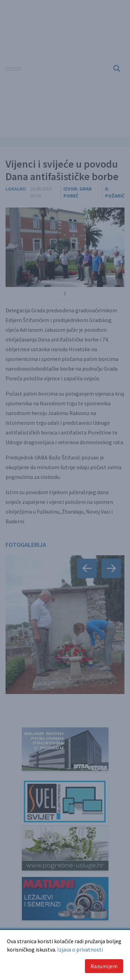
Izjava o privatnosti (80, 949)
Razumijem (104, 966)
